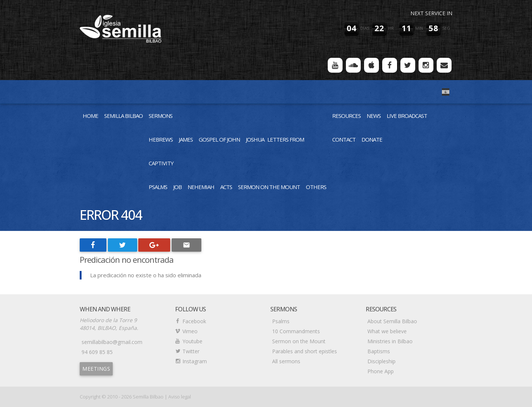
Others (316, 187)
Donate (372, 139)
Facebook (194, 321)
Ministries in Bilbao (390, 341)
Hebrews (161, 139)
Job (177, 187)
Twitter (191, 351)
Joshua (255, 139)
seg (446, 28)
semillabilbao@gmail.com (112, 342)
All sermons (286, 361)
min (419, 28)
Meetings (96, 369)
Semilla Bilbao (123, 116)
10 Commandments (296, 331)
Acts (226, 187)
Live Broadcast (407, 116)
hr (391, 28)
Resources (346, 116)
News (374, 116)
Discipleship (381, 361)
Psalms (158, 187)
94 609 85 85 (97, 352)
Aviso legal (180, 397)
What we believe (387, 331)
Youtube (192, 341)
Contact (344, 139)
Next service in (431, 13)
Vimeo (190, 331)
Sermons (161, 116)
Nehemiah (201, 187)
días (365, 28)
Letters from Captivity (226, 151)
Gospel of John (219, 139)
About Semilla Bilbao (392, 321)
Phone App (381, 371)
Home (90, 116)
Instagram (195, 361)
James (186, 139)
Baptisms (379, 351)
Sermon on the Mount (269, 187)
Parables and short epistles (305, 351)
